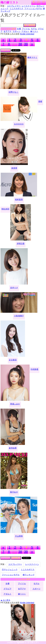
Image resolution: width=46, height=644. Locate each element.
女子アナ (7, 31)
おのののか (19, 124)
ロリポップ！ (33, 642)
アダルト (25, 31)
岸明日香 (21, 244)
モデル (34, 29)
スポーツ (16, 31)
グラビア (7, 589)
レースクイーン (29, 6)
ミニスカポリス (16, 9)
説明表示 (16, 558)
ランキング (39, 2)
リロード (6, 50)
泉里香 (14, 168)
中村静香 (34, 369)
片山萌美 (19, 536)
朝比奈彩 (5, 209)
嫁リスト (34, 2)
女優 (19, 29)
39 (26, 44)
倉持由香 (13, 448)
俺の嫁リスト (9, 2)
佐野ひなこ (13, 92)
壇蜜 (40, 101)
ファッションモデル (33, 9)
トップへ (6, 558)
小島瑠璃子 (19, 316)
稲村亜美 (19, 200)
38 (20, 44)
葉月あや (14, 492)
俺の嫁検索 (30, 25)
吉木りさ (14, 288)
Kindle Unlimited (27, 34)
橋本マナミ (32, 57)
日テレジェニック (10, 570)
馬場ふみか (15, 404)
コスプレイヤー (14, 6)
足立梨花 (13, 360)
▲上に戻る (5, 600)
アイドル (26, 29)
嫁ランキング (29, 575)
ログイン (44, 2)
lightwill (20, 642)
